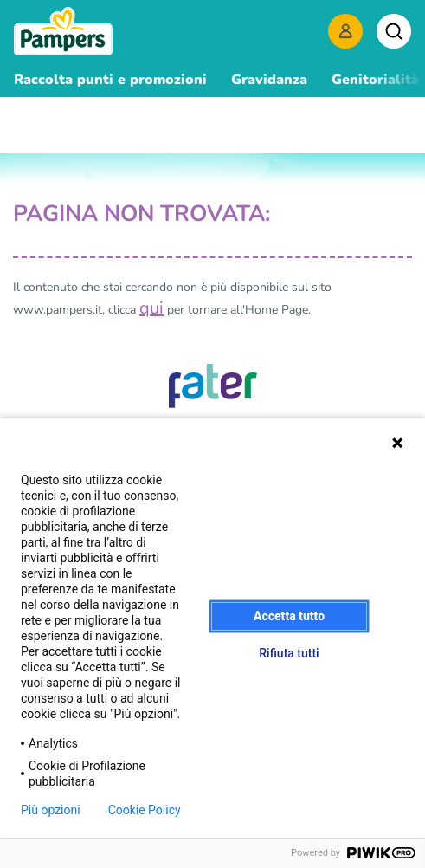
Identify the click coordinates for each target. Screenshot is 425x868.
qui (151, 308)
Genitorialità (375, 80)
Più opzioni (51, 810)
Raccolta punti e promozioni (110, 80)
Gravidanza (269, 80)
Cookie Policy (145, 810)
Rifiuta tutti (289, 653)
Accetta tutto (289, 616)
